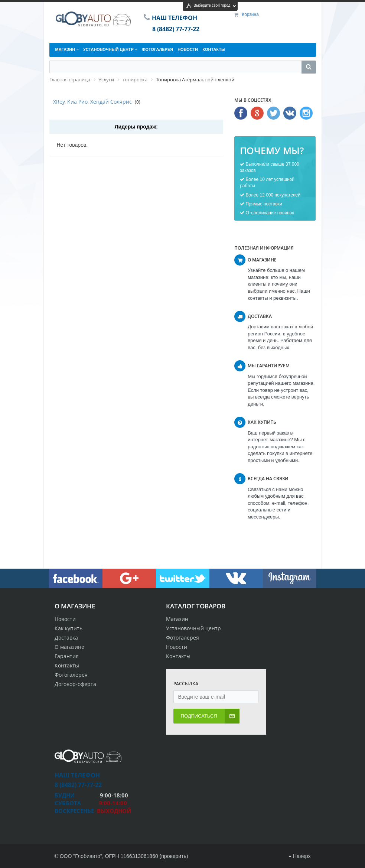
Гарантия (67, 656)
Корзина (250, 14)
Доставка (66, 638)
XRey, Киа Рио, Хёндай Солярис (92, 102)
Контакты (67, 665)
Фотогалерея (71, 675)
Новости (65, 619)
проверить (174, 856)
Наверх (299, 856)
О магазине (69, 647)
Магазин (177, 619)
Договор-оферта (75, 684)
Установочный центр (193, 628)
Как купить (69, 628)
